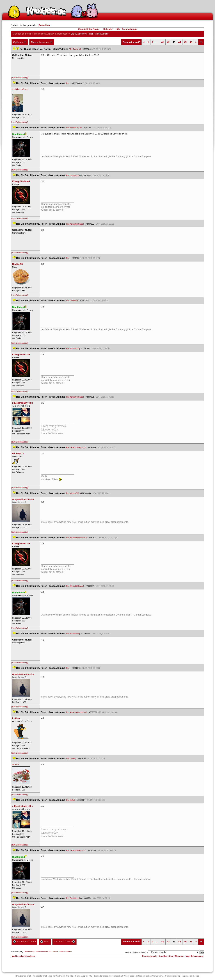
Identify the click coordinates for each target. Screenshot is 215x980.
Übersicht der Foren (88, 29)
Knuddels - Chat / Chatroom (171, 956)
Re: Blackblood (73, 175)
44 (180, 42)
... (157, 42)
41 (163, 42)
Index (45, 941)
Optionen (20, 42)
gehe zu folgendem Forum (136, 952)
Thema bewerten (42, 42)
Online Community (154, 976)
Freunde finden (101, 976)
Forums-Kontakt (150, 956)
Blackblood (29, 952)
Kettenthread (62, 34)
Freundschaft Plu (119, 976)
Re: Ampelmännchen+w (76, 538)
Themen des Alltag (43, 34)
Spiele (132, 976)
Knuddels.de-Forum (22, 34)
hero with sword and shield (46, 952)
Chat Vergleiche (173, 976)
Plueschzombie (65, 952)
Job (197, 976)
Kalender (108, 29)
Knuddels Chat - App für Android (48, 976)
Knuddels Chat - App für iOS (79, 976)
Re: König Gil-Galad (75, 224)
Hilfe (118, 29)
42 (168, 42)
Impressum (187, 976)
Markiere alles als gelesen (23, 956)
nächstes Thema (64, 941)
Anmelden (44, 25)
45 (185, 42)
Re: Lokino (71, 759)
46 (191, 42)
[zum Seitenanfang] (20, 78)
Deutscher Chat (24, 976)
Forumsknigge (130, 29)
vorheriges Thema (24, 941)
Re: (68, 83)
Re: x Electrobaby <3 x (76, 447)
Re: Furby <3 (75, 49)
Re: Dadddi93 (72, 301)
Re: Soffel (70, 800)
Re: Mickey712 (72, 493)
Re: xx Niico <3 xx (74, 128)
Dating (141, 976)
